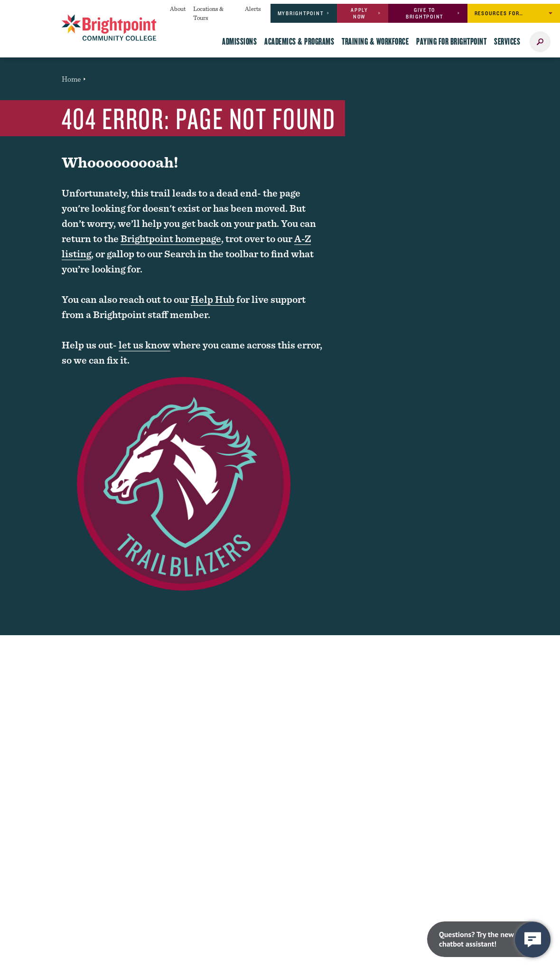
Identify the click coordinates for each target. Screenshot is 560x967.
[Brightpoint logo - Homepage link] (109, 28)
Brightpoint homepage (171, 239)
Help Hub (213, 299)
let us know (145, 345)
